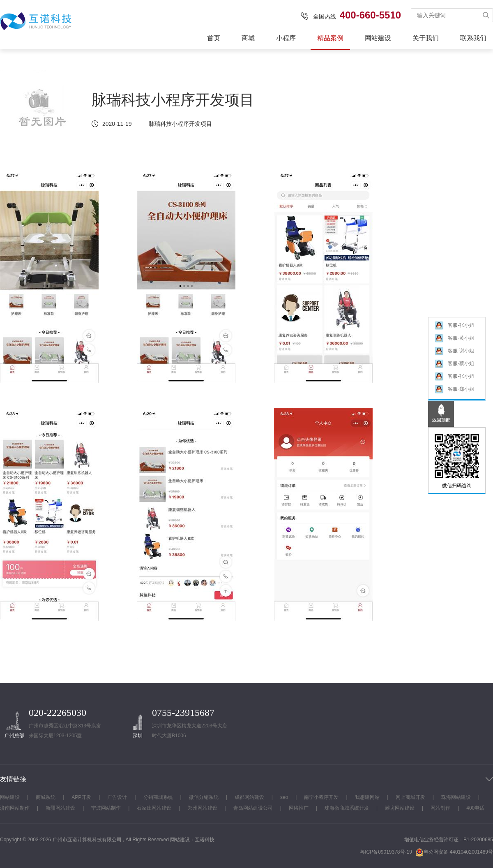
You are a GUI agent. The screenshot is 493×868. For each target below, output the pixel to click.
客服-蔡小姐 (454, 365)
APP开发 (81, 797)
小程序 (286, 38)
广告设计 (117, 797)
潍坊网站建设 (400, 808)
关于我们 (426, 38)
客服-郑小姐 (454, 390)
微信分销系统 (204, 797)
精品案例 (330, 38)
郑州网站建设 (203, 808)
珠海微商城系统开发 (347, 808)
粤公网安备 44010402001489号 (454, 852)
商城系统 (46, 797)
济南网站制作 (15, 808)
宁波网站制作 (106, 808)
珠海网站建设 (456, 797)
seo (284, 797)
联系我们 (473, 38)
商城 (248, 38)
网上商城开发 (410, 797)
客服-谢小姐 (454, 352)
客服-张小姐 (454, 326)
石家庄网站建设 (154, 808)
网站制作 (440, 808)
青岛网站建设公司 (253, 808)
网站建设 (378, 38)
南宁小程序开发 (321, 797)
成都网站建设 (249, 797)
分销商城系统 (158, 797)
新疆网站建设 (60, 808)
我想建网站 (367, 797)
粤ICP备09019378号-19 (386, 852)
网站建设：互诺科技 (192, 840)
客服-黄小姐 (454, 339)
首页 (214, 38)
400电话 (475, 808)
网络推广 (299, 808)
